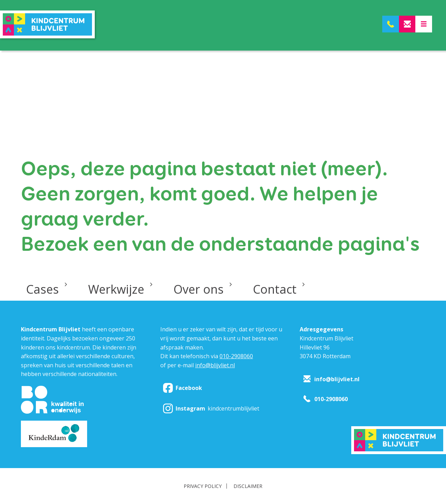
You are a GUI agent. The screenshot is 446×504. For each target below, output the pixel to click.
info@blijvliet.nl (215, 365)
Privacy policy (203, 486)
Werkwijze (116, 289)
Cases (43, 289)
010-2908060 (236, 356)
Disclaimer (248, 486)
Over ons (199, 289)
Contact (275, 289)
